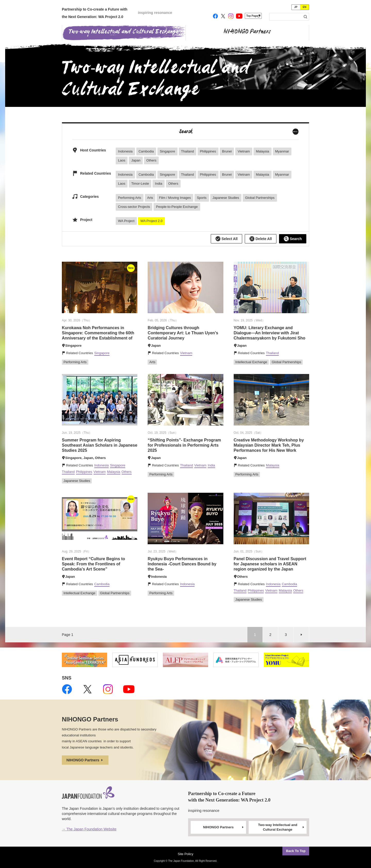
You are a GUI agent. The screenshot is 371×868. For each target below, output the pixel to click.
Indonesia (125, 151)
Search (293, 239)
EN (305, 7)
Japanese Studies (226, 198)
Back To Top (296, 851)
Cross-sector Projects (134, 207)
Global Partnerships (260, 198)
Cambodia (146, 151)
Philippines (208, 151)
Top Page (253, 16)
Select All (226, 239)
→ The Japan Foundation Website (89, 829)
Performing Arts (130, 198)
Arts (150, 198)
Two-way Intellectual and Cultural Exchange (281, 827)
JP (296, 7)
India (159, 184)
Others (151, 160)
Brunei (227, 151)
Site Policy (186, 854)
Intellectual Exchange (251, 362)
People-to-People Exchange (177, 207)
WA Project (126, 221)
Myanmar (282, 151)
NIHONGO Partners (85, 760)
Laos (122, 160)
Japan (136, 160)
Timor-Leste (140, 184)
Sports (202, 198)
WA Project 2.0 (151, 221)
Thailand (188, 151)
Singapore (167, 151)
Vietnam (244, 151)
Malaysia (262, 151)
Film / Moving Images (175, 198)
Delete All (261, 239)
